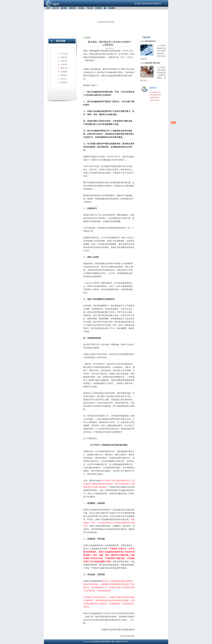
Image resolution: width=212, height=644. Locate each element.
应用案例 (98, 8)
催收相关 (72, 8)
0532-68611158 (155, 92)
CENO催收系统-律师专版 (150, 63)
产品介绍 (90, 8)
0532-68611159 (155, 95)
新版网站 (112, 8)
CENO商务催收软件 (148, 41)
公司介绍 (55, 8)
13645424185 (155, 100)
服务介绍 (64, 68)
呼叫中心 (64, 79)
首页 (48, 8)
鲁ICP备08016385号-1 (120, 642)
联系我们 (138, 4)
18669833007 (155, 97)
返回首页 (64, 82)
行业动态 (81, 8)
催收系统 (64, 8)
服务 (105, 8)
